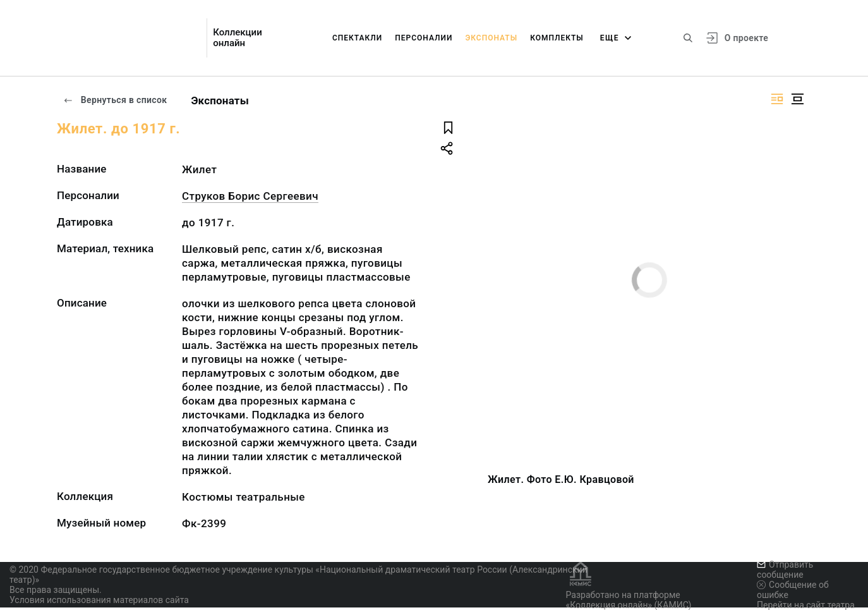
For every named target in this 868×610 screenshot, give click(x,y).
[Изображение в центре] (797, 99)
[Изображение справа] (777, 99)
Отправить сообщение (785, 570)
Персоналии (424, 38)
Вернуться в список (115, 100)
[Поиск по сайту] (688, 38)
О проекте (746, 38)
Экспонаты (491, 38)
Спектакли (357, 38)
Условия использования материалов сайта (99, 600)
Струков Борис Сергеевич (250, 196)
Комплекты (557, 38)
